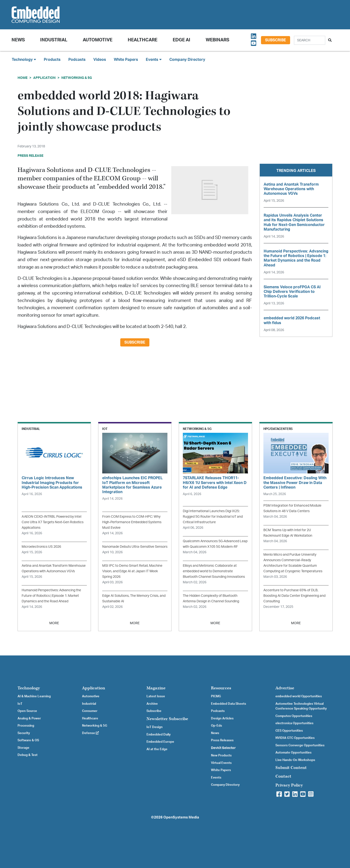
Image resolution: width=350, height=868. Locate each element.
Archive (152, 704)
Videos (100, 60)
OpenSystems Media (181, 817)
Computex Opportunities (294, 716)
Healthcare (143, 40)
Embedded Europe (160, 742)
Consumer (90, 711)
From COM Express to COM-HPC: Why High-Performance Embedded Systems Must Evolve (132, 522)
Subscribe (276, 40)
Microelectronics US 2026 (41, 547)
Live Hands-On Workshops (295, 760)
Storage (23, 748)
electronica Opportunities (294, 723)
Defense (90, 733)
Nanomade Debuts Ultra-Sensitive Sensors (135, 547)
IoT (20, 704)
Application (44, 78)
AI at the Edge (157, 749)
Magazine (156, 688)
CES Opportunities (289, 731)
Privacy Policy (289, 785)
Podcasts (77, 60)
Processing (26, 726)
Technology (29, 688)
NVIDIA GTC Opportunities (295, 738)
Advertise (285, 688)
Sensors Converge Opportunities (300, 745)
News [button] (18, 40)
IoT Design (155, 727)
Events (216, 778)
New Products (221, 755)
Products (52, 60)
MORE (54, 623)
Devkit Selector (223, 748)
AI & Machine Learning (34, 696)
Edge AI (181, 40)
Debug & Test (28, 755)
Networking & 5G (77, 78)
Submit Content (291, 768)
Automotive (98, 40)
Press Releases (222, 740)
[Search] (310, 40)
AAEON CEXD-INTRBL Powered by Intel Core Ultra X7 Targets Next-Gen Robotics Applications (53, 522)
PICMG (216, 696)
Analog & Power (29, 718)
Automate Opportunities (293, 753)
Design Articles (222, 718)
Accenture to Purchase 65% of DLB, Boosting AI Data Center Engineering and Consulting (294, 596)
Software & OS (28, 740)
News (215, 733)
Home (22, 78)
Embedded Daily (159, 735)
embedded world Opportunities (299, 696)
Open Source (27, 711)
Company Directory (187, 60)
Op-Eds (216, 726)
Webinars (217, 40)
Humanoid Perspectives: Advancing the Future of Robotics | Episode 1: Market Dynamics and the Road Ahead (51, 596)
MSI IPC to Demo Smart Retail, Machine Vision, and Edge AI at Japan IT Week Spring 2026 (132, 571)
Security (24, 733)
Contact (283, 776)
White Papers (126, 60)
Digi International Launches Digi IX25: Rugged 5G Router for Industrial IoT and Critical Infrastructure (213, 517)
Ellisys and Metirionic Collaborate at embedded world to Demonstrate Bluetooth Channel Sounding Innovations (214, 571)
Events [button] (154, 60)
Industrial (54, 40)
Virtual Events (221, 763)
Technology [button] (24, 60)
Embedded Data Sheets (229, 704)
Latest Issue (156, 696)
